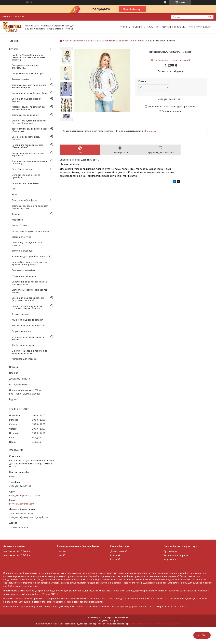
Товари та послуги (74, 41)
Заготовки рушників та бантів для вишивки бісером (29, 86)
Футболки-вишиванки (23, 345)
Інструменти (170, 559)
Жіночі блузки (138, 41)
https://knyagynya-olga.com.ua (25, 495)
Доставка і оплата (20, 379)
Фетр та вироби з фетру (24, 200)
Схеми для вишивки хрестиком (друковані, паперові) (28, 299)
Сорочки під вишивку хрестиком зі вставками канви (30, 283)
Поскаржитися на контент (140, 624)
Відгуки (13, 399)
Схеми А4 (115, 555)
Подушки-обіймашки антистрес (28, 73)
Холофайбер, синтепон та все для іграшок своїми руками (29, 263)
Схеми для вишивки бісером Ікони (30, 93)
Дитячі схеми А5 (119, 551)
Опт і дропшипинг (200, 27)
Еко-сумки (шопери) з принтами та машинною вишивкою (29, 352)
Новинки (153, 27)
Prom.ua (124, 618)
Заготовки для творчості (176, 555)
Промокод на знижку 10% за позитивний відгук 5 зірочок (25, 392)
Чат (202, 635)
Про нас (14, 373)
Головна (125, 27)
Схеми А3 (115, 559)
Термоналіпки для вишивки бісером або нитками (30, 130)
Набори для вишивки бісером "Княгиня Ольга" (27, 146)
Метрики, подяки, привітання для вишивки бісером (29, 108)
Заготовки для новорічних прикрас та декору (30, 162)
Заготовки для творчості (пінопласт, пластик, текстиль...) (30, 207)
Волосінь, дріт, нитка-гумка (25, 183)
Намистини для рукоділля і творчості (31, 256)
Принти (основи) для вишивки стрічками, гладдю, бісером (27, 307)
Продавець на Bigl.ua (108, 621)
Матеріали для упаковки (24, 359)
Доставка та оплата (173, 27)
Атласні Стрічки (19, 225)
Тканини (16, 214)
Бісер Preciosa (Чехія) (23, 169)
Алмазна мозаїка (20, 79)
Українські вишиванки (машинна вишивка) (28, 338)
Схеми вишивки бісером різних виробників (28, 154)
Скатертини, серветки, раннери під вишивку (30, 291)
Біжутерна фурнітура (23, 251)
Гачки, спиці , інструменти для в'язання (27, 244)
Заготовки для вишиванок (25, 115)
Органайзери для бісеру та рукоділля (26, 176)
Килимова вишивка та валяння (27, 320)
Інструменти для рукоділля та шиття (31, 231)
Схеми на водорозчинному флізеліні (26, 138)
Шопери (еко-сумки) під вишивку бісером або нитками (29, 122)
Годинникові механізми (24, 270)
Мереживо (17, 220)
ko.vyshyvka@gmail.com (22, 504)
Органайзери (170, 551)
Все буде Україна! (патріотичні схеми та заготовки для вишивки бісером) (29, 57)
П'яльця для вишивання (24, 276)
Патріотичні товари (22, 331)
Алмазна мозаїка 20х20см (17, 555)
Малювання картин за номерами (29, 325)
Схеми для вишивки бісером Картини (27, 100)
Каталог (138, 27)
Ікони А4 (61, 551)
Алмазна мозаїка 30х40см (17, 551)
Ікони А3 (61, 555)
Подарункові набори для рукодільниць (25, 67)
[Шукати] (210, 17)
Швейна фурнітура (21, 237)
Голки (15, 189)
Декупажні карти (20, 314)
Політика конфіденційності (167, 624)
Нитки (15, 194)
